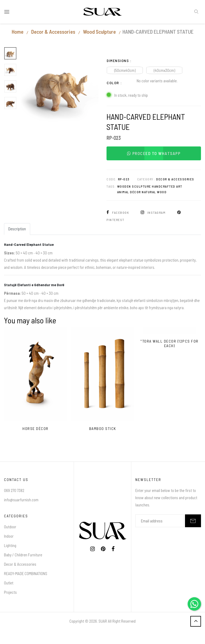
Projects (10, 592)
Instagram (154, 212)
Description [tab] (17, 229)
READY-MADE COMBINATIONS (26, 573)
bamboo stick (103, 429)
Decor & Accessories (53, 32)
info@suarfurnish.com (21, 500)
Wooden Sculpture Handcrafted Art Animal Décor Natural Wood (150, 189)
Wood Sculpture (99, 32)
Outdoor (10, 527)
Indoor (9, 536)
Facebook (118, 212)
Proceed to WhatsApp (154, 153)
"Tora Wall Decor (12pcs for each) (169, 344)
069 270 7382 (14, 490)
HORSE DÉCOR (36, 429)
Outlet (9, 583)
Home (18, 32)
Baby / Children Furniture (23, 555)
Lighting (10, 545)
